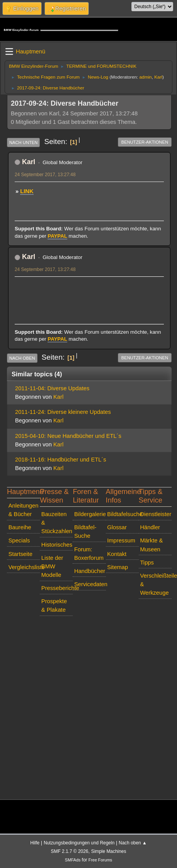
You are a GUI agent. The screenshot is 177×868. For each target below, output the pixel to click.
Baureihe (20, 527)
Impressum (121, 540)
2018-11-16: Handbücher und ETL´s (61, 460)
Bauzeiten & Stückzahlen (57, 523)
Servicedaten (90, 584)
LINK (27, 191)
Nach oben (22, 358)
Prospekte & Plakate (54, 606)
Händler (150, 527)
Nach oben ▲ (133, 843)
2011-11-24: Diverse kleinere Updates (63, 412)
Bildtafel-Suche (85, 532)
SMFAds (73, 860)
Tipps (147, 563)
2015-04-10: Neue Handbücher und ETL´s (68, 436)
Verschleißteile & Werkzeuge (156, 584)
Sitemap (117, 567)
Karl (158, 77)
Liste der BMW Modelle (52, 566)
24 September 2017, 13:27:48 (45, 175)
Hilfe (35, 843)
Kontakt (117, 554)
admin (146, 77)
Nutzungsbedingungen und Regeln (79, 843)
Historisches (57, 545)
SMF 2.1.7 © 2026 (70, 851)
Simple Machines (109, 851)
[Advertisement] (89, 292)
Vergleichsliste (24, 567)
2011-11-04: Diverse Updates (52, 388)
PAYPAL (57, 236)
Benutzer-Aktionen (145, 142)
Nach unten (23, 142)
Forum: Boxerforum (89, 554)
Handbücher (90, 571)
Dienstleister (156, 514)
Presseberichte (57, 588)
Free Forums (100, 860)
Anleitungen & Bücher (24, 510)
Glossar (117, 527)
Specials (19, 540)
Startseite (20, 554)
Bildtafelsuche (123, 514)
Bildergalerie (90, 514)
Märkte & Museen (151, 545)
